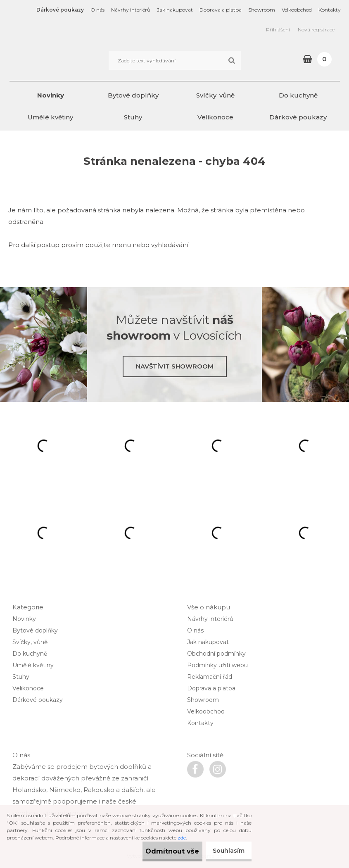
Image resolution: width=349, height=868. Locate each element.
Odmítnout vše (159, 851)
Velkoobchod (297, 10)
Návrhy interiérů (131, 10)
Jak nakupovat (175, 10)
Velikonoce (215, 117)
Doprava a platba (221, 10)
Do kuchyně (298, 95)
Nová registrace (316, 30)
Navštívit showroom (175, 366)
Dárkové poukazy (60, 10)
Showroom (262, 10)
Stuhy (133, 117)
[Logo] (66, 60)
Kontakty (330, 10)
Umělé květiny (50, 117)
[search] (231, 61)
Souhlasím (225, 851)
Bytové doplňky (133, 95)
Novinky (51, 95)
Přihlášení (278, 30)
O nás (97, 10)
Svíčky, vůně (215, 95)
